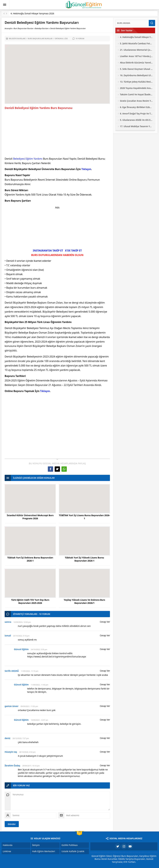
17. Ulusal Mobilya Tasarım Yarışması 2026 (136, 126)
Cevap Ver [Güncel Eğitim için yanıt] (105, 649)
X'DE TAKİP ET (73, 251)
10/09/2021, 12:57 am (39, 720)
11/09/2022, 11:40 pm (39, 685)
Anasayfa (8, 28)
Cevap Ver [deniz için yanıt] (105, 738)
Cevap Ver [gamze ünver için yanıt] (105, 706)
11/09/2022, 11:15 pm (30, 671)
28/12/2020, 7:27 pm (21, 738)
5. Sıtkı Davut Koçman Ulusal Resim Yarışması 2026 (136, 69)
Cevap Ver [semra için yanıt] (105, 622)
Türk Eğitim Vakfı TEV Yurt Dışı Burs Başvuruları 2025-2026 (30, 601)
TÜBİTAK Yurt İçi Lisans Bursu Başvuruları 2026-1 (84, 517)
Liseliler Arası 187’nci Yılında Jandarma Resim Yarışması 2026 (136, 56)
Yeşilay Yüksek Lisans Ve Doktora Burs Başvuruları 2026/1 (84, 601)
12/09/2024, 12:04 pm (22, 622)
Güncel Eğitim (21, 649)
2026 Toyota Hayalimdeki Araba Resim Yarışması (136, 88)
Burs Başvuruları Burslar (23, 28)
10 (80, 38)
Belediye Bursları (42, 28)
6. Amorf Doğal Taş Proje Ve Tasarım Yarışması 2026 (136, 114)
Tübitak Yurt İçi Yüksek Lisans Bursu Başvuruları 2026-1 (84, 559)
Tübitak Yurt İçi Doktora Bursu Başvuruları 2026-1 (30, 559)
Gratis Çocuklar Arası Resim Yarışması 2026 (136, 101)
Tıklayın (86, 169)
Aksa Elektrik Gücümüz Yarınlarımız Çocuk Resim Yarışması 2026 (136, 63)
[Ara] (132, 23)
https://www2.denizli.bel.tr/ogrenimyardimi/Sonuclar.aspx (57, 657)
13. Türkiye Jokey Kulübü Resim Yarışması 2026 (136, 82)
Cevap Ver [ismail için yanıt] (105, 635)
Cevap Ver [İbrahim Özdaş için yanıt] (105, 765)
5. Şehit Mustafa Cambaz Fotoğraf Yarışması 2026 (136, 43)
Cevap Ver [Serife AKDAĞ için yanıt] (105, 671)
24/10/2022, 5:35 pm (39, 649)
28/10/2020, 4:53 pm (27, 752)
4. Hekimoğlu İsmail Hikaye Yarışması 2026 (32, 13)
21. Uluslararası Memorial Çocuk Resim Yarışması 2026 (136, 50)
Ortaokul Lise (61, 38)
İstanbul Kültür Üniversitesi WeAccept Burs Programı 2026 (30, 517)
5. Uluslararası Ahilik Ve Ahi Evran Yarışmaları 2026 (136, 120)
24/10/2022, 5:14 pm (21, 636)
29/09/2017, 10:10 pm (31, 766)
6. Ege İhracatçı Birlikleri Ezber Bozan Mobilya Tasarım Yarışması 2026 (136, 107)
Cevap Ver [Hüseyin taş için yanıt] (105, 752)
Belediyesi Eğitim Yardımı (28, 159)
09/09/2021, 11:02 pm (29, 706)
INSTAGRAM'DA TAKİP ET (48, 251)
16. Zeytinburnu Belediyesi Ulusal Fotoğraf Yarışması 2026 (136, 75)
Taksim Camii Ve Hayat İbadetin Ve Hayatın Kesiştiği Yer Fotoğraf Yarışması (136, 94)
